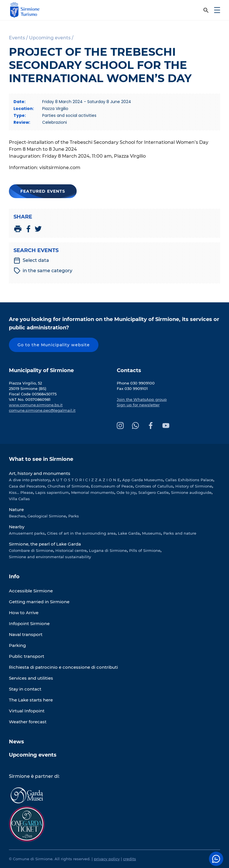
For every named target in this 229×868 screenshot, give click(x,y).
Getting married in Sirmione (39, 602)
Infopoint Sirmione (29, 624)
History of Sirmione (194, 486)
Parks (74, 516)
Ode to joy (126, 492)
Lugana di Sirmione (108, 550)
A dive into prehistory (29, 480)
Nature (16, 510)
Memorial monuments (93, 492)
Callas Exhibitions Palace (189, 480)
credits (130, 859)
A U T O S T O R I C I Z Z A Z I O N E (86, 480)
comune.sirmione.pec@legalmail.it (42, 410)
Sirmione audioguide (191, 492)
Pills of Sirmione (145, 550)
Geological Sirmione (47, 516)
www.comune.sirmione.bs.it (36, 405)
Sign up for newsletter (138, 405)
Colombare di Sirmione (31, 550)
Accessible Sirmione (31, 591)
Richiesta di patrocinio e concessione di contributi (63, 667)
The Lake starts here (31, 700)
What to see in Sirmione (41, 459)
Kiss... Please (21, 492)
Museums (152, 533)
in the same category (43, 271)
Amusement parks (27, 533)
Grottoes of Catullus (154, 486)
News (17, 742)
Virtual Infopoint (27, 711)
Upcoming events (33, 755)
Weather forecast (28, 722)
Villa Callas (19, 499)
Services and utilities (31, 678)
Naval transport (26, 634)
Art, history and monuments (40, 473)
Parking (17, 645)
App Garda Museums (143, 480)
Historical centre (71, 550)
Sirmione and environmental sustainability (50, 557)
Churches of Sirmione (68, 486)
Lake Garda (129, 533)
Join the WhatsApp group (142, 399)
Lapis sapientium (52, 492)
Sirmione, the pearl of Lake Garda (45, 544)
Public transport (27, 656)
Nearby (17, 527)
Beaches (17, 516)
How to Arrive (24, 613)
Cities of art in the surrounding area (81, 533)
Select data (31, 260)
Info (14, 577)
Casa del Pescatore (27, 486)
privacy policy (107, 859)
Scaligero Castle (154, 492)
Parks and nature (180, 533)
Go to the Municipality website (54, 345)
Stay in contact (25, 689)
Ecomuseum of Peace (112, 486)
